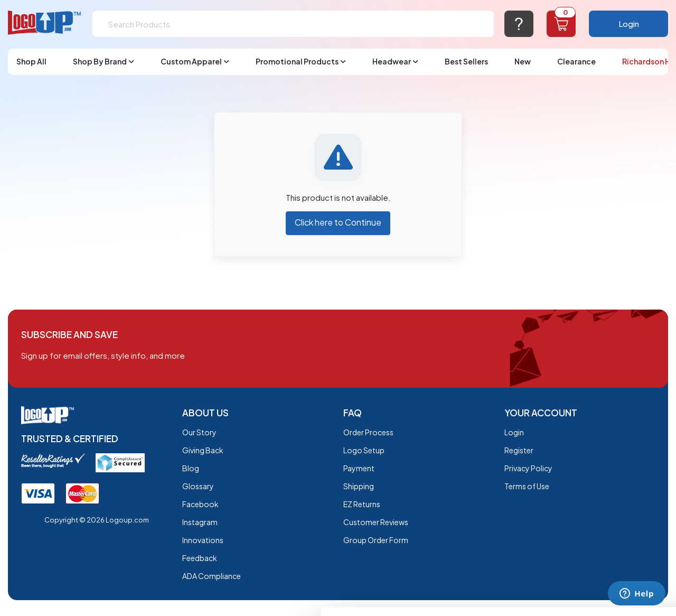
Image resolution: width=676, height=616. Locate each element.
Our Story (199, 432)
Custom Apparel (195, 61)
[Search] (293, 24)
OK (588, 474)
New (523, 61)
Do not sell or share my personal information (588, 522)
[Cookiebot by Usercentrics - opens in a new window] (68, 595)
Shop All (31, 61)
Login (629, 24)
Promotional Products (301, 61)
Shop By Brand (104, 61)
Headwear (395, 61)
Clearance (576, 61)
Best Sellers (466, 61)
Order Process (368, 432)
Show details (163, 595)
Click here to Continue (338, 222)
